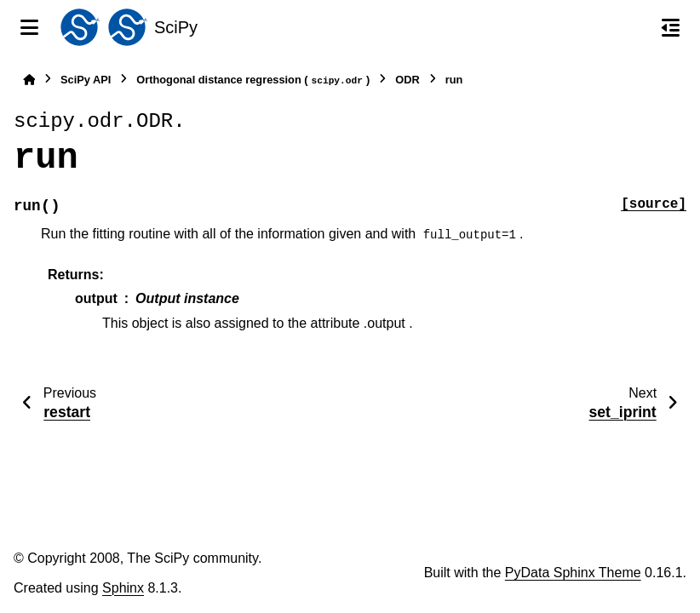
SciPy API (86, 80)
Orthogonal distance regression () (253, 80)
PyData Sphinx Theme (573, 573)
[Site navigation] (29, 27)
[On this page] (671, 27)
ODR (407, 80)
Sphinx (123, 588)
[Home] (29, 80)
